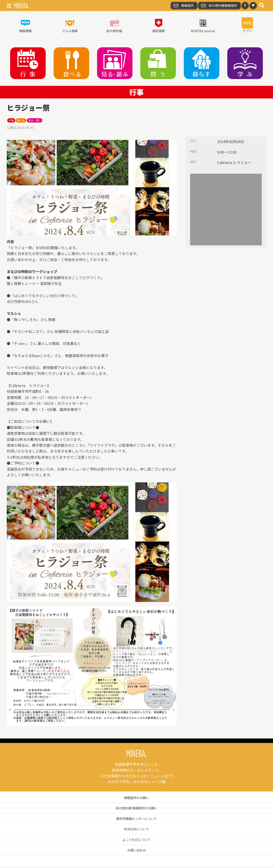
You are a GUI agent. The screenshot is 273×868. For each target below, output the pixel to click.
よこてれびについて (136, 841)
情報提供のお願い (136, 799)
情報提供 (183, 6)
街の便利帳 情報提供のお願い (136, 809)
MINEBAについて (137, 830)
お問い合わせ (136, 851)
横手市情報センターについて (136, 820)
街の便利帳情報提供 (219, 6)
